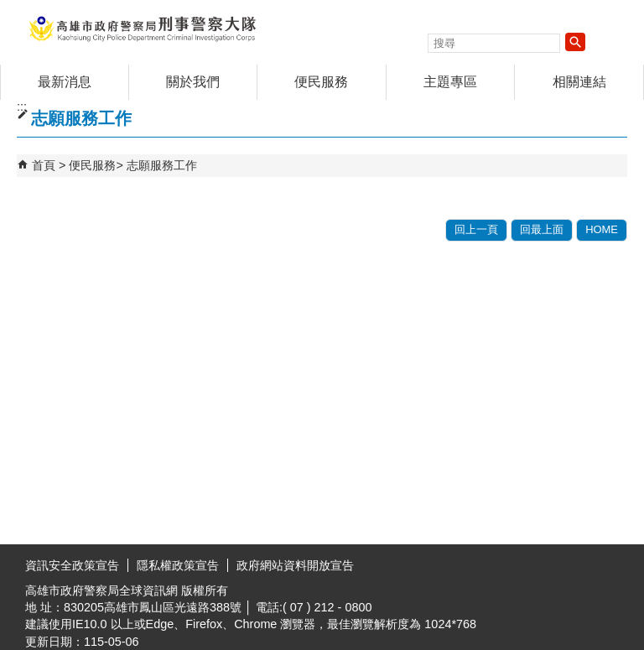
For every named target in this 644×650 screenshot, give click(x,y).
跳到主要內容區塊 (9, 9)
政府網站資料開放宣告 (295, 565)
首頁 (44, 165)
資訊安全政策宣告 (72, 565)
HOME (602, 229)
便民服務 (321, 82)
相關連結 (579, 82)
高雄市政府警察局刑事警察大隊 (142, 28)
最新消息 (65, 82)
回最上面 (542, 229)
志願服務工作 (162, 165)
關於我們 (193, 82)
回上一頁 (476, 229)
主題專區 (450, 82)
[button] (575, 42)
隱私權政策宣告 (178, 565)
